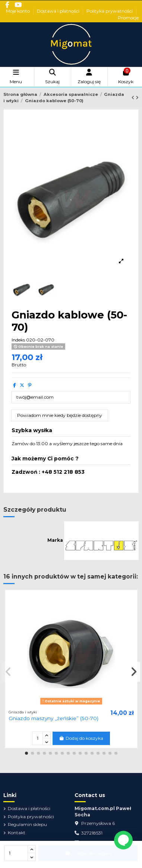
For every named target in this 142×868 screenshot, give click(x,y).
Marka (55, 540)
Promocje (128, 18)
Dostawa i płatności (59, 11)
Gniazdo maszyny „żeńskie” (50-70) (53, 718)
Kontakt (17, 833)
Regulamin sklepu (27, 824)
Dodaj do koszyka (81, 738)
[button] (26, 753)
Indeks (18, 340)
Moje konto (18, 11)
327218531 (92, 833)
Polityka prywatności (110, 11)
